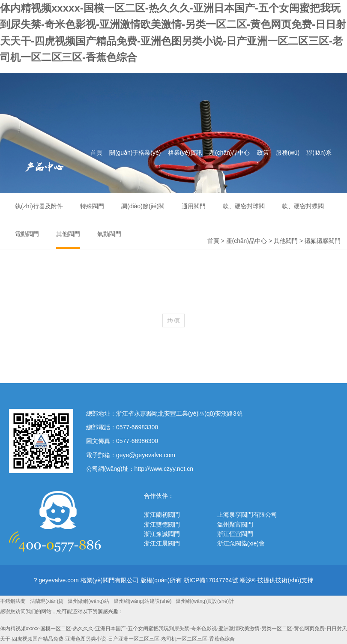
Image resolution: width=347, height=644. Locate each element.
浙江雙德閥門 (162, 524)
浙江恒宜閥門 (235, 534)
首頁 (96, 153)
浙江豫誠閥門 (162, 534)
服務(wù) (288, 153)
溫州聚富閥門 (235, 524)
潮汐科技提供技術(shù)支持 (276, 580)
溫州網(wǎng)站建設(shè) (143, 601)
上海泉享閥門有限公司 (247, 515)
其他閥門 (286, 241)
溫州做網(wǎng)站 (88, 601)
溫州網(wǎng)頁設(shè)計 (205, 601)
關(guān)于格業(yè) (135, 153)
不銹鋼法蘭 (13, 601)
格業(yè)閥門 (91, 119)
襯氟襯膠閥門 (323, 241)
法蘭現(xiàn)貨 (47, 601)
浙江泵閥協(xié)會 (241, 543)
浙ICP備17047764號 (211, 580)
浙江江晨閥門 (162, 543)
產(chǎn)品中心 (230, 153)
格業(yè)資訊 (185, 153)
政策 (263, 153)
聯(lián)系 (319, 153)
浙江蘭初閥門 (162, 515)
